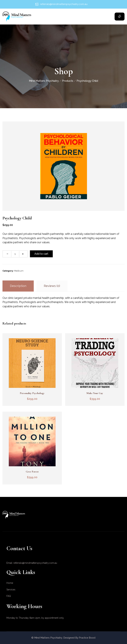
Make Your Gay (95, 393)
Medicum (19, 271)
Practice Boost (87, 638)
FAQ (9, 596)
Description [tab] (18, 286)
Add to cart (42, 254)
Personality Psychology (32, 393)
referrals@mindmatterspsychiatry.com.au (64, 4)
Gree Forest (32, 472)
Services (11, 590)
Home (10, 583)
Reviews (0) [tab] (52, 286)
